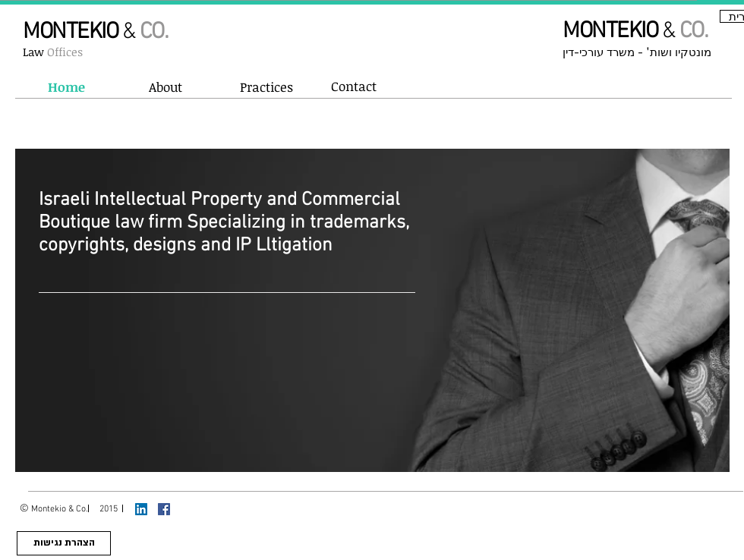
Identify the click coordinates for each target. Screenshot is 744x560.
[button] (266, 87)
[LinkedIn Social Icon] (141, 509)
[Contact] (354, 87)
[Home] (66, 87)
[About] (165, 87)
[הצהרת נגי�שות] (64, 543)
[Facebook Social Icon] (164, 509)
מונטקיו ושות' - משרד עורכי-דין (637, 53)
